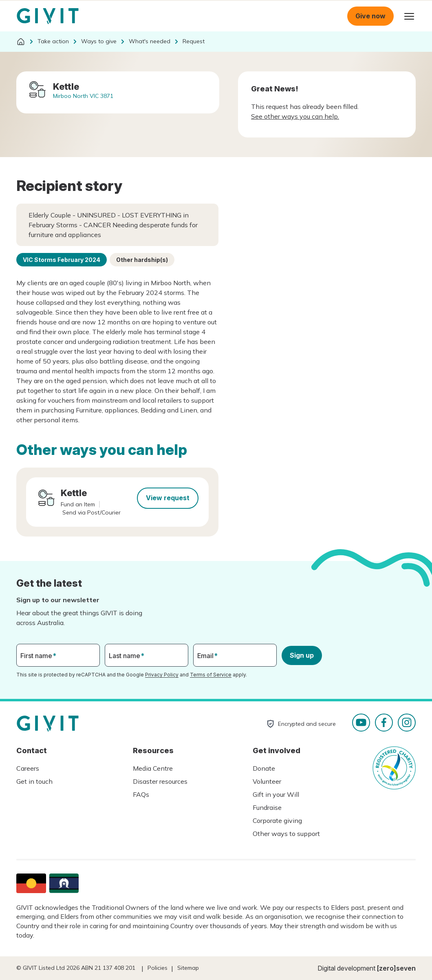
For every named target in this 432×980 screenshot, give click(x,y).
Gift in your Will (276, 794)
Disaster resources (160, 781)
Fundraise (267, 807)
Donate (264, 768)
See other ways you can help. (295, 116)
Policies (158, 968)
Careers (28, 768)
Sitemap (188, 968)
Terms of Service (211, 675)
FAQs (141, 794)
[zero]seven (396, 968)
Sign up (302, 655)
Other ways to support (286, 834)
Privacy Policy (162, 675)
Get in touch (34, 781)
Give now (370, 16)
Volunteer (267, 781)
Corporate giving (277, 820)
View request (168, 498)
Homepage (48, 16)
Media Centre (153, 768)
